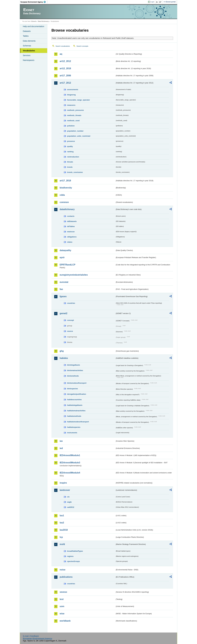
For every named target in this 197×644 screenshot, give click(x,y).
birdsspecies (73, 389)
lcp (61, 537)
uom (62, 606)
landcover (65, 490)
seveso (63, 592)
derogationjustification (77, 394)
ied (61, 448)
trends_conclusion (75, 172)
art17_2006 (65, 76)
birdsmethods (73, 376)
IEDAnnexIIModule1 (70, 455)
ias (61, 441)
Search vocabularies (63, 46)
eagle (69, 502)
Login (152, 2)
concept (71, 320)
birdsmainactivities (75, 370)
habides (64, 358)
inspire (63, 483)
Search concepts (82, 46)
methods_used (73, 121)
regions (70, 556)
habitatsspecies (74, 427)
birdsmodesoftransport (77, 383)
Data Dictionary (43, 21)
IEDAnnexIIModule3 (70, 463)
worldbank (65, 621)
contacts (71, 216)
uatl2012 (71, 507)
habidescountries (74, 400)
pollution (71, 126)
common (64, 202)
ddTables (71, 226)
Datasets (27, 31)
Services (27, 55)
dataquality (65, 250)
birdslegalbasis (74, 365)
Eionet (34, 21)
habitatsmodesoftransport (78, 422)
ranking (70, 152)
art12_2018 (65, 68)
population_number (75, 131)
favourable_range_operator (79, 100)
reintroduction (73, 157)
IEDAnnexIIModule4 (70, 473)
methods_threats (74, 115)
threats (70, 162)
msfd (62, 544)
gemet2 (63, 313)
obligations (72, 237)
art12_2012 (65, 61)
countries (71, 303)
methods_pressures (76, 110)
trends (70, 167)
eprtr (62, 257)
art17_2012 (65, 83)
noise (63, 570)
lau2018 (64, 530)
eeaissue (71, 232)
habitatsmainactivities (76, 411)
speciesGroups (73, 561)
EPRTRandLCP (68, 265)
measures (71, 105)
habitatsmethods (74, 416)
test (62, 599)
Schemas (27, 46)
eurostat (64, 282)
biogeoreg (71, 95)
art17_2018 (65, 181)
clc (68, 497)
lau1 (62, 516)
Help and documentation (34, 26)
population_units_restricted (79, 136)
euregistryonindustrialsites (74, 275)
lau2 (62, 523)
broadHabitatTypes (75, 551)
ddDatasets (72, 221)
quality (70, 146)
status (70, 242)
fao (61, 289)
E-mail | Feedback (31, 636)
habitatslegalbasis (75, 405)
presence (71, 141)
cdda (62, 195)
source (70, 331)
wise (62, 614)
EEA (34, 2)
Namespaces (29, 60)
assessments (73, 90)
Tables (26, 36)
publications (66, 577)
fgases (63, 296)
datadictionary (67, 209)
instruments (72, 433)
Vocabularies (29, 51)
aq (61, 54)
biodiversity (66, 188)
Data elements (29, 41)
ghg (62, 351)
